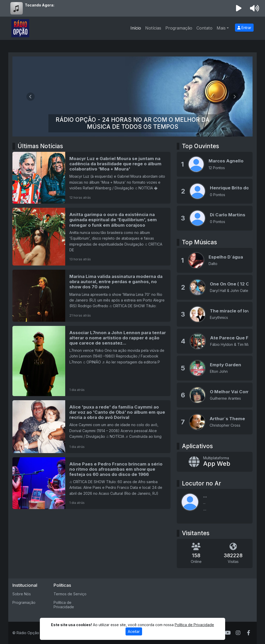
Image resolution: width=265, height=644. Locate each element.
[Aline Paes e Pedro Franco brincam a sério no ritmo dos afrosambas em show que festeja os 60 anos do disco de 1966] (91, 483)
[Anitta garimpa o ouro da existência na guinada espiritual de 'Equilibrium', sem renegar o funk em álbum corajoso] (91, 237)
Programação (179, 28)
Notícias (153, 28)
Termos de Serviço (70, 594)
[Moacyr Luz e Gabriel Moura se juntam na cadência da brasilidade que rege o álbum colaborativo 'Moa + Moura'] (91, 178)
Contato (204, 28)
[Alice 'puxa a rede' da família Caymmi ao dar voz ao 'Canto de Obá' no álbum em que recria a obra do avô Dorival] (91, 427)
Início (136, 28)
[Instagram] (238, 633)
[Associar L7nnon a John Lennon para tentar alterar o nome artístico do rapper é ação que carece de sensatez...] (91, 361)
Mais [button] (221, 28)
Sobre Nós (22, 594)
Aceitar (134, 631)
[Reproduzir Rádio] (239, 8)
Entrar (244, 28)
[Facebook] (249, 633)
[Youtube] (228, 633)
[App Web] (215, 462)
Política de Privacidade (64, 605)
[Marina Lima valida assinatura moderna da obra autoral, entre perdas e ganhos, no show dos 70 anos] (91, 296)
